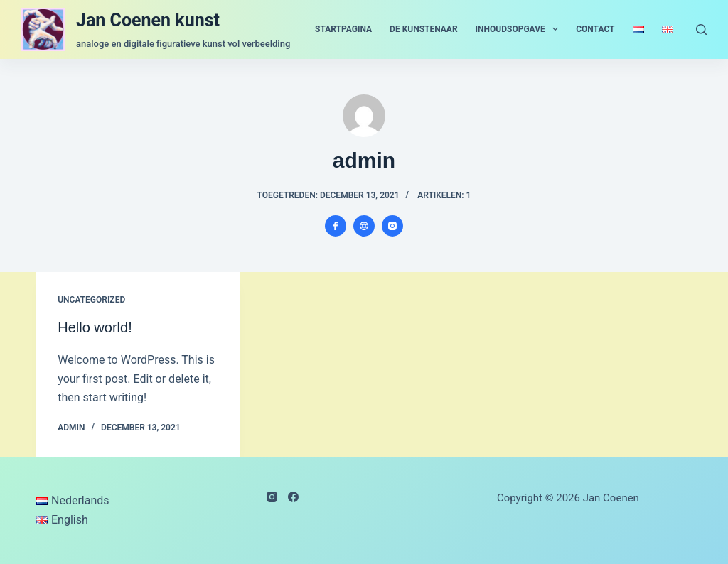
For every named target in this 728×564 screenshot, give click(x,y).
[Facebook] (293, 497)
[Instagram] (272, 497)
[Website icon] (364, 226)
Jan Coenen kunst (148, 20)
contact (595, 29)
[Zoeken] (701, 29)
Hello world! (95, 327)
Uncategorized (91, 300)
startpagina (343, 29)
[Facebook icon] (336, 226)
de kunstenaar (424, 29)
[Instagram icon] (392, 226)
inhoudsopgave (520, 29)
